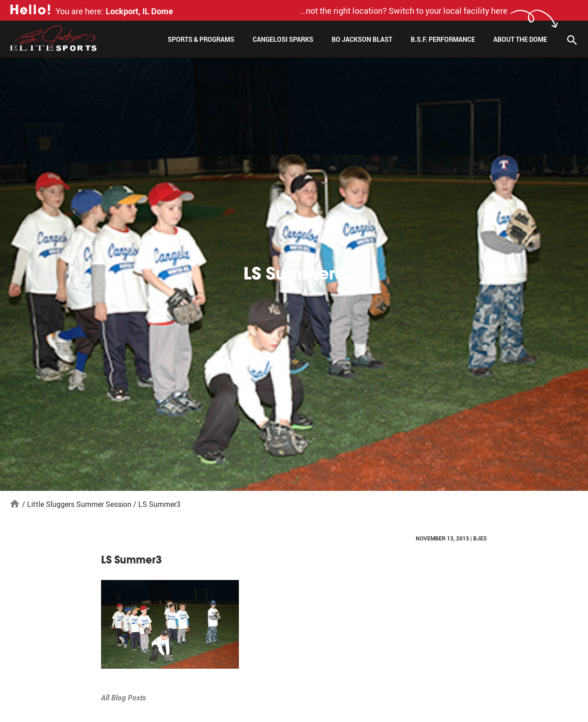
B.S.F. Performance (443, 39)
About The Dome (520, 39)
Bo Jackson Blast (362, 39)
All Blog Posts (124, 698)
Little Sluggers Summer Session (79, 504)
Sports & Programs (201, 39)
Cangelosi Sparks (283, 39)
